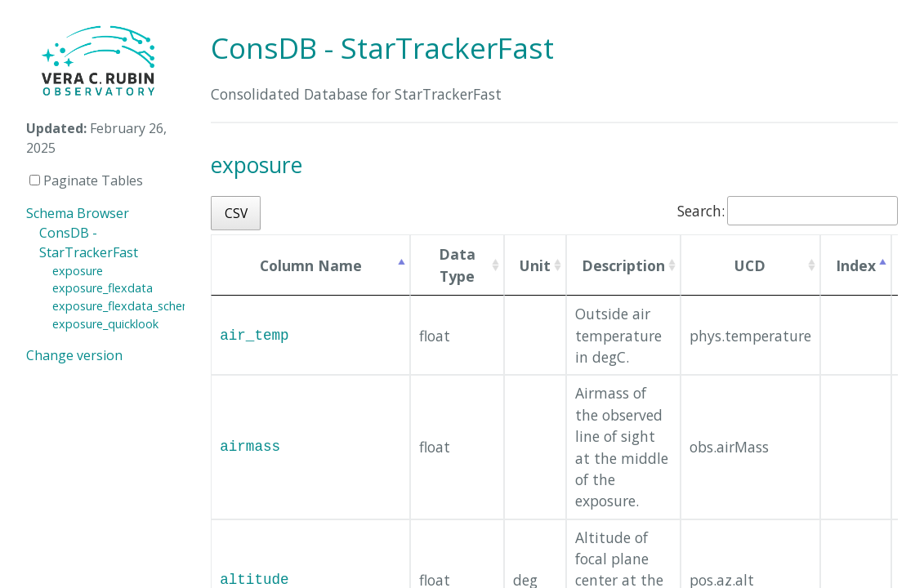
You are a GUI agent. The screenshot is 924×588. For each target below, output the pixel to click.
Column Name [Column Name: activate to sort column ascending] (311, 265)
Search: (788, 211)
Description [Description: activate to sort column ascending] (623, 265)
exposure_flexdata (103, 288)
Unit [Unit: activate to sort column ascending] (535, 265)
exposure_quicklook (105, 324)
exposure (78, 271)
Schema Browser (78, 213)
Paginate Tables (86, 180)
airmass (250, 447)
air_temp (254, 336)
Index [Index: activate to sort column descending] (856, 265)
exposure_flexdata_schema (126, 306)
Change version (74, 355)
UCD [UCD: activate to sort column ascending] (750, 265)
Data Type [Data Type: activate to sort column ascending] (457, 265)
